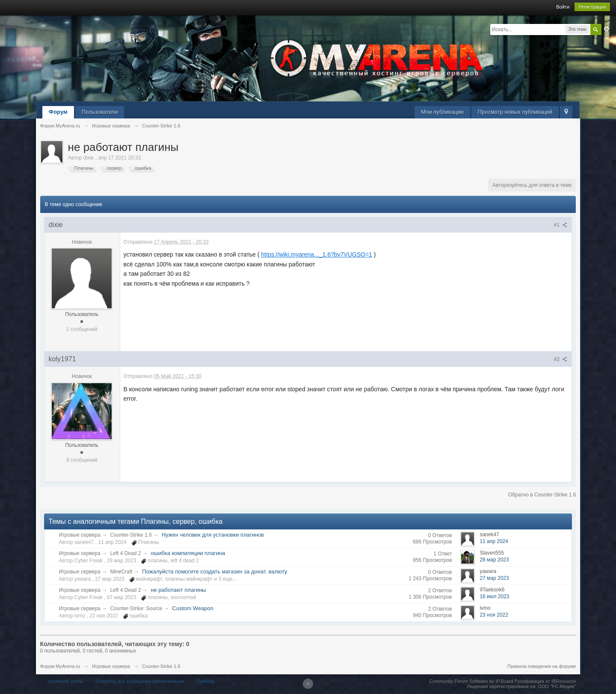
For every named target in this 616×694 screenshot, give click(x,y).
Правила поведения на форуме (542, 666)
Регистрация (592, 7)
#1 (561, 225)
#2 (561, 359)
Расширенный (607, 29)
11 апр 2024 (494, 541)
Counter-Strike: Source (136, 608)
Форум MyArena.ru (60, 666)
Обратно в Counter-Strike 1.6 (542, 495)
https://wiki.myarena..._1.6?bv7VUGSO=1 (317, 254)
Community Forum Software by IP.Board (471, 681)
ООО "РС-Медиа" (557, 686)
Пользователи (100, 112)
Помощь (206, 681)
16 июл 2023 (494, 597)
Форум (58, 112)
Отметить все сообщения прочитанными (140, 681)
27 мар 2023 (494, 578)
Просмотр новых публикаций (515, 112)
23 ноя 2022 (494, 615)
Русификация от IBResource (545, 681)
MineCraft (121, 572)
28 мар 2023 (494, 560)
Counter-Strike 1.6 (131, 535)
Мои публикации (442, 112)
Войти (563, 7)
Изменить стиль (66, 681)
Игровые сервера (80, 535)
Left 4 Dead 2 (125, 553)
